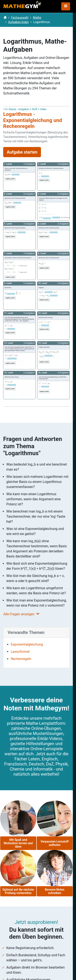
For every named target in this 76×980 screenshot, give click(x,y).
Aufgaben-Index (18, 22)
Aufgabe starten (22, 152)
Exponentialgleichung (27, 644)
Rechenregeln (21, 659)
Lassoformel (20, 652)
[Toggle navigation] (66, 6)
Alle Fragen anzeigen (21, 614)
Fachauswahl (20, 18)
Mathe (37, 18)
